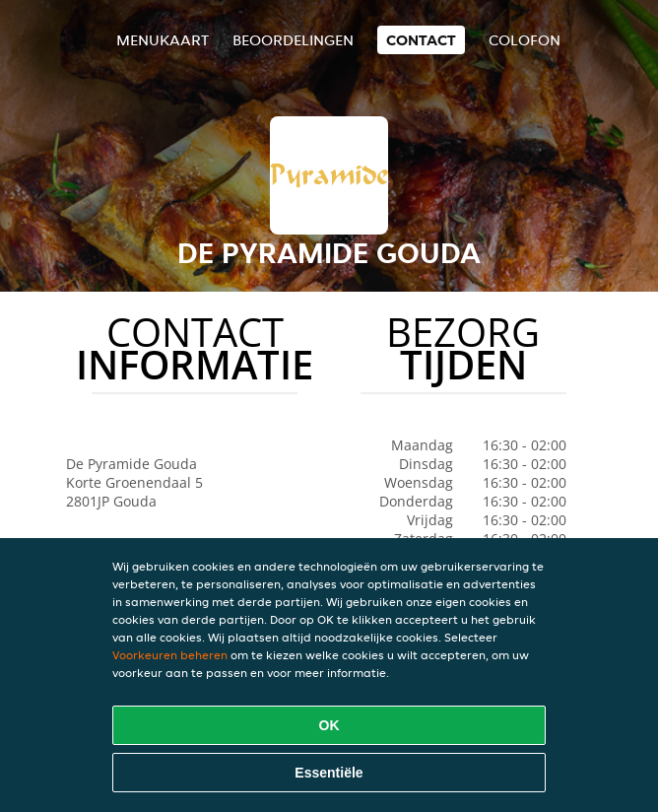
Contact (421, 40)
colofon (525, 40)
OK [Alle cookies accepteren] (329, 725)
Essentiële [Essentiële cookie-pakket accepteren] (329, 773)
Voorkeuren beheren (170, 655)
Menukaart (163, 40)
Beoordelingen (293, 40)
